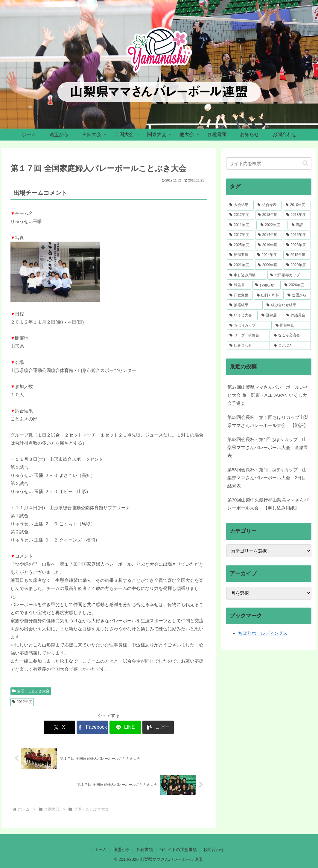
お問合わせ (214, 849)
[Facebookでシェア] (92, 727)
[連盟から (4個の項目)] (298, 295)
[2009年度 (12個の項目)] (269, 265)
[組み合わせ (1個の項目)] (248, 346)
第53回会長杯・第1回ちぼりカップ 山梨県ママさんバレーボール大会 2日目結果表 (267, 478)
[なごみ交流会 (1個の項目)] (291, 335)
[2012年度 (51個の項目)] (240, 215)
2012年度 (22, 702)
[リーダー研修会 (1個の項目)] (248, 335)
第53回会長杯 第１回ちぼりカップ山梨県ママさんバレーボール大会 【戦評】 (268, 421)
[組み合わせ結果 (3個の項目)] (287, 305)
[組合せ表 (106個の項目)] (268, 205)
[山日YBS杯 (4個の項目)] (269, 295)
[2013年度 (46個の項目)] (297, 215)
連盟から (121, 849)
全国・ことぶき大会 (31, 691)
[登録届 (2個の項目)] (271, 315)
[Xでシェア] (59, 727)
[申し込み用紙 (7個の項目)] (247, 275)
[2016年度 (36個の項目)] (297, 235)
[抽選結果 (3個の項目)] (245, 305)
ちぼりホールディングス (263, 633)
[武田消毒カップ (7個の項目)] (289, 275)
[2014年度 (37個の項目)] (269, 235)
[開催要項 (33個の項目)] (240, 255)
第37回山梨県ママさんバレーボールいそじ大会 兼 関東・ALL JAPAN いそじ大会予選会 (268, 395)
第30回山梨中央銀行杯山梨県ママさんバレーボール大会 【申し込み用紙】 (268, 504)
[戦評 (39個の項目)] (300, 225)
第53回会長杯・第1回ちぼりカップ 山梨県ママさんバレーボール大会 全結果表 (268, 447)
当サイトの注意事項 (178, 849)
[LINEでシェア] (125, 727)
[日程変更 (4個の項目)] (240, 295)
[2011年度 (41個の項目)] (242, 225)
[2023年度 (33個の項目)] (297, 245)
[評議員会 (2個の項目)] (297, 315)
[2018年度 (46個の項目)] (269, 215)
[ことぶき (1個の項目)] (291, 346)
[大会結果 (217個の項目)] (240, 205)
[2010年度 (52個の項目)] (297, 205)
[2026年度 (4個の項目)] (296, 285)
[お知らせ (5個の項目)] (267, 285)
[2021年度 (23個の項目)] (240, 265)
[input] (269, 163)
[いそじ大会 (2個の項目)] (242, 315)
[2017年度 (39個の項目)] (240, 235)
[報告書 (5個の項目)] (239, 285)
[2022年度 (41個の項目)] (273, 225)
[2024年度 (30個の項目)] (268, 255)
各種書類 (144, 849)
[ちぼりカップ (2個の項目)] (249, 326)
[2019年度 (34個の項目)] (269, 245)
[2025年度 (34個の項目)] (240, 245)
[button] (158, 727)
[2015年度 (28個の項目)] (297, 255)
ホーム (101, 849)
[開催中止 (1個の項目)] (292, 326)
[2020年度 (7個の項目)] (297, 265)
